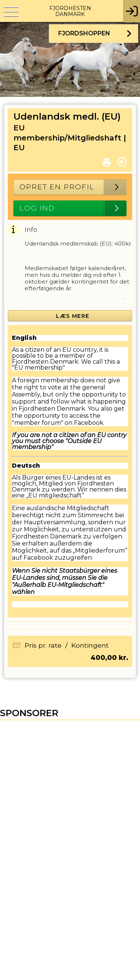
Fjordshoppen (84, 33)
